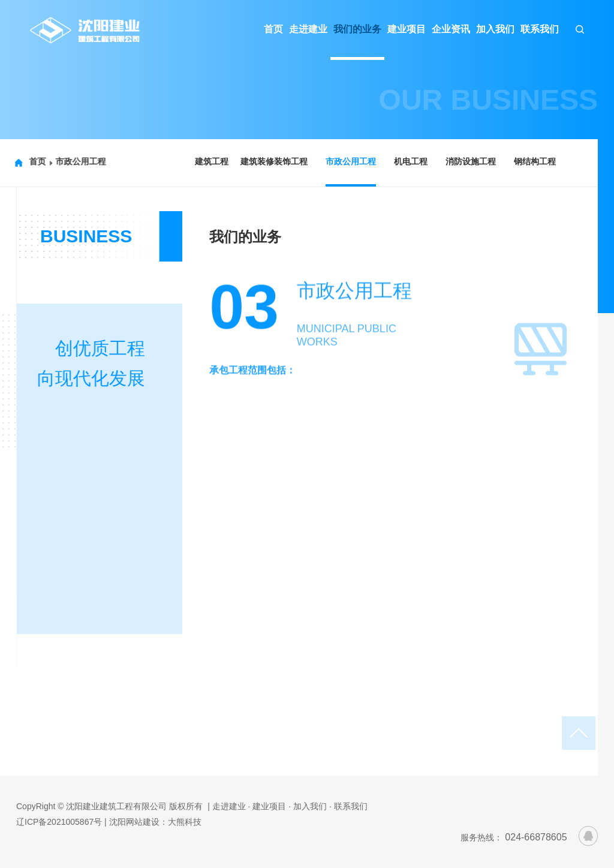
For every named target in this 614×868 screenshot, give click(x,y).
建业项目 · (272, 806)
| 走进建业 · (229, 806)
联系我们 (540, 29)
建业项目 (407, 29)
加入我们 (495, 29)
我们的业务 (357, 29)
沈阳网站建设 (134, 822)
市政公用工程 (74, 161)
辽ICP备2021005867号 (59, 822)
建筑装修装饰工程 (272, 161)
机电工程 (409, 161)
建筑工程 (210, 161)
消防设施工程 (469, 161)
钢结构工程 (533, 161)
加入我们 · (312, 806)
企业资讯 (451, 29)
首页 (273, 29)
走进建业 (308, 29)
